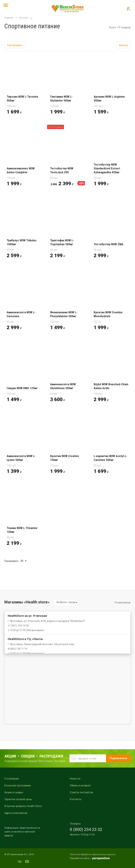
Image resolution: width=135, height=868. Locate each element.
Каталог (23, 18)
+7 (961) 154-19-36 (18, 626)
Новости (75, 779)
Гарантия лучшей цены (18, 799)
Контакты (76, 799)
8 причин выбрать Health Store (23, 806)
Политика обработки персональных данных (93, 854)
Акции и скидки (14, 792)
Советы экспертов (81, 792)
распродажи (51, 756)
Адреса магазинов (16, 813)
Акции (10, 756)
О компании (12, 779)
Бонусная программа (17, 785)
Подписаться (118, 758)
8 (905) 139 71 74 (17, 649)
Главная (9, 18)
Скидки (28, 756)
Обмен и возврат (80, 785)
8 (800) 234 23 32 (86, 829)
